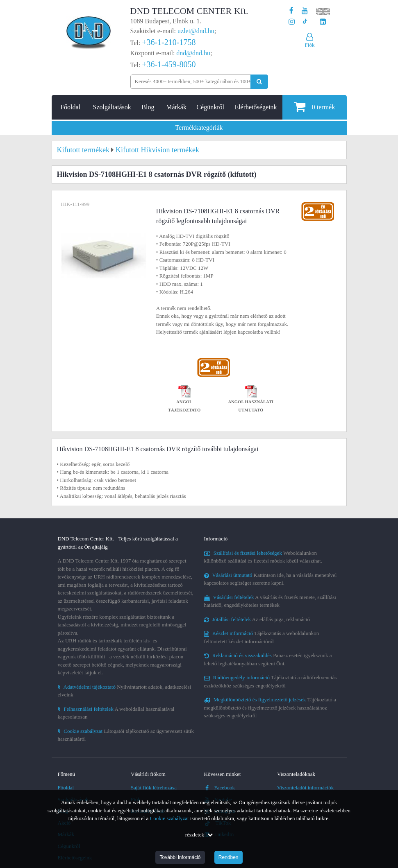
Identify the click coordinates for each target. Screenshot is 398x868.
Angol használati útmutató (251, 400)
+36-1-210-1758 (169, 42)
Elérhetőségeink (256, 107)
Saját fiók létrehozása (154, 788)
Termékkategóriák (199, 128)
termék (314, 107)
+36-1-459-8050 (169, 64)
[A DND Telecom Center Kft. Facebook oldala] (291, 11)
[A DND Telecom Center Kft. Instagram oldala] (292, 22)
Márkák (176, 107)
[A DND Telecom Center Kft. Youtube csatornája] (305, 11)
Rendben (229, 857)
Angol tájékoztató (184, 400)
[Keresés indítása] (259, 82)
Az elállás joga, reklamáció (257, 619)
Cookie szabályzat (169, 818)
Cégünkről (210, 107)
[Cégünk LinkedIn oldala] (323, 22)
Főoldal (70, 107)
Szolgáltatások (112, 107)
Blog (148, 107)
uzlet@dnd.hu (196, 31)
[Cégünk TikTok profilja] (305, 22)
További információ (180, 857)
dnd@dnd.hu (193, 53)
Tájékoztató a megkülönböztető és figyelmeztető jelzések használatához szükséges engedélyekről (270, 708)
